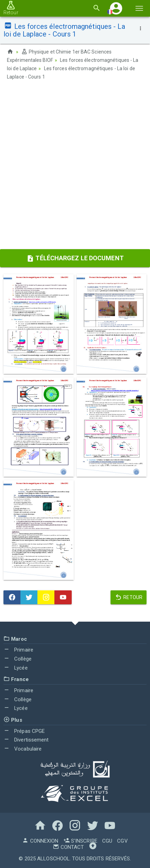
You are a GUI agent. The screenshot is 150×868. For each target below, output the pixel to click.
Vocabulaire (23, 749)
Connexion (40, 841)
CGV (122, 841)
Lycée (16, 668)
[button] (116, 8)
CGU (107, 841)
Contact (68, 847)
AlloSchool (53, 859)
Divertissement (26, 740)
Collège (17, 659)
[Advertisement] (75, 167)
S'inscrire (80, 841)
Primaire (18, 650)
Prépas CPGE (24, 731)
